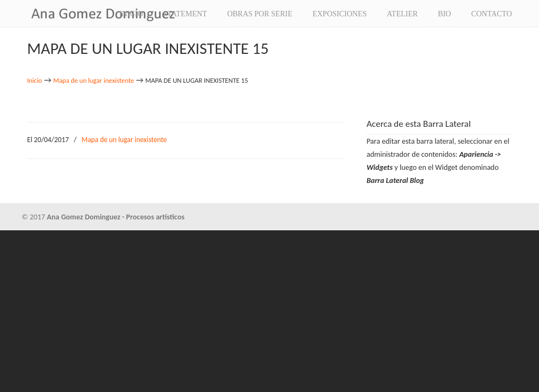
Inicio (35, 80)
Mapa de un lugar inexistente (94, 80)
